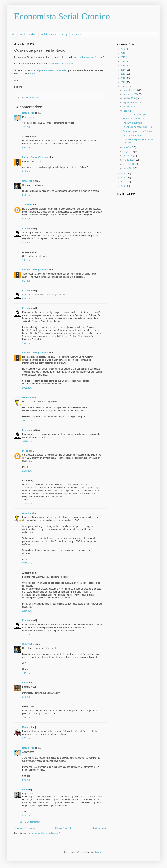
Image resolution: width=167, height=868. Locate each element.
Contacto (77, 35)
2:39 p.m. (27, 738)
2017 (123, 57)
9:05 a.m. (27, 219)
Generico (27, 397)
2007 (123, 182)
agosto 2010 (129, 107)
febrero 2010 (129, 164)
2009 (123, 174)
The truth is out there (132, 123)
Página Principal (63, 828)
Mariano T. (27, 727)
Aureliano (27, 205)
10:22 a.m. (27, 421)
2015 (123, 66)
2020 (123, 49)
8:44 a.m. (27, 148)
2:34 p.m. (27, 718)
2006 (123, 186)
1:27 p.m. (27, 673)
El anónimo (28, 228)
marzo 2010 (129, 160)
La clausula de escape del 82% (137, 127)
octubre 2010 (130, 98)
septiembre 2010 (131, 103)
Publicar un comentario (30, 822)
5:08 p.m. (27, 816)
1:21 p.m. (27, 635)
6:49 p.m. (27, 780)
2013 (123, 74)
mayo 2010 (129, 152)
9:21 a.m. (27, 260)
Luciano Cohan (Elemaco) (35, 157)
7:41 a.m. (27, 127)
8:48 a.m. (27, 171)
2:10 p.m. (27, 697)
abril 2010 (128, 156)
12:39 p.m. (27, 563)
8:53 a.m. (27, 195)
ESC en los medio (32, 98)
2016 (123, 61)
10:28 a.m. (27, 441)
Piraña (25, 790)
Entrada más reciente (25, 828)
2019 (123, 53)
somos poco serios (63, 64)
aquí (33, 74)
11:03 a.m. (27, 471)
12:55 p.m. (27, 611)
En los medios (28, 35)
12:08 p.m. (27, 504)
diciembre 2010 (131, 90)
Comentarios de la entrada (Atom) (44, 833)
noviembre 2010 (131, 94)
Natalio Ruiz (28, 113)
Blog (64, 35)
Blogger (99, 852)
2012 (123, 78)
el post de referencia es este (52, 70)
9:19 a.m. (27, 242)
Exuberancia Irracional (133, 119)
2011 (123, 82)
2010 (123, 86)
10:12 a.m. (27, 388)
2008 (123, 178)
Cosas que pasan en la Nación (137, 131)
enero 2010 (129, 168)
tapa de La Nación (83, 57)
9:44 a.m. (27, 299)
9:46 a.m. (27, 343)
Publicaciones (49, 35)
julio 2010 (128, 111)
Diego (25, 451)
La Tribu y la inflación (133, 135)
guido (25, 683)
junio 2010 (128, 147)
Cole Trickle (28, 181)
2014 (123, 70)
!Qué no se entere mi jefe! (135, 115)
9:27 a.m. (27, 281)
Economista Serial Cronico (62, 16)
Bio (13, 35)
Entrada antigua (98, 828)
